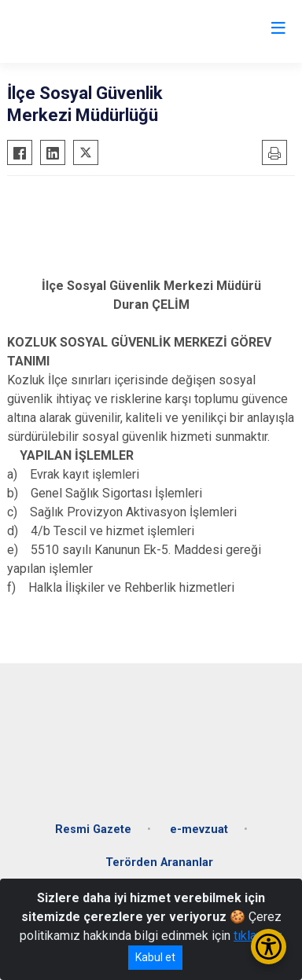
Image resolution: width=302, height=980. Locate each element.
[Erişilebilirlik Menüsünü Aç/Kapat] (269, 947)
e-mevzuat (199, 830)
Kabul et (155, 957)
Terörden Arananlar (159, 863)
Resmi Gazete (93, 830)
